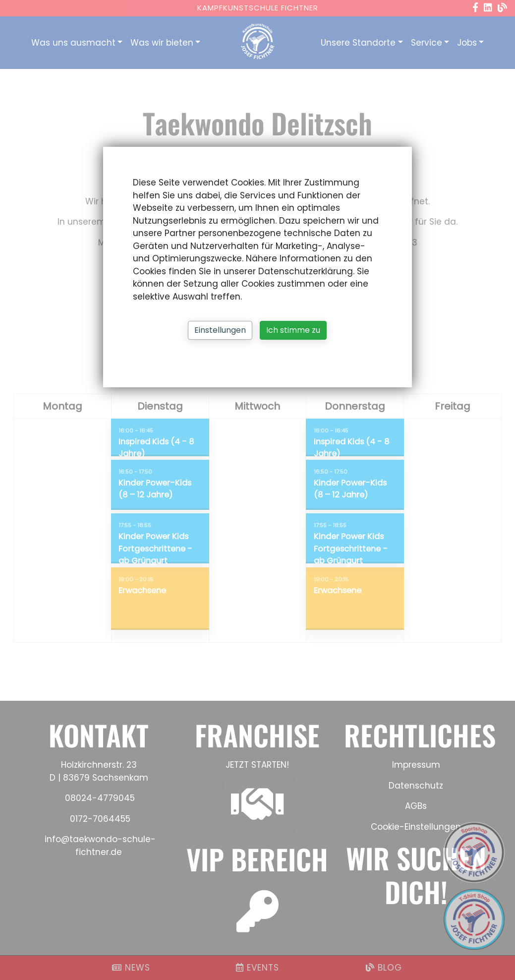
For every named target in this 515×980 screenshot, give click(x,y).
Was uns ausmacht (73, 43)
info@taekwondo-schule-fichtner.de (99, 846)
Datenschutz (416, 786)
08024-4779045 (100, 798)
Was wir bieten (162, 43)
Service (427, 43)
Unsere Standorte (358, 43)
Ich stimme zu (293, 330)
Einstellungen (220, 330)
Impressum (416, 765)
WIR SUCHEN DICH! (416, 874)
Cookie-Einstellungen (416, 827)
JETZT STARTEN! (257, 765)
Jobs (467, 43)
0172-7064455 (100, 819)
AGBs (416, 806)
